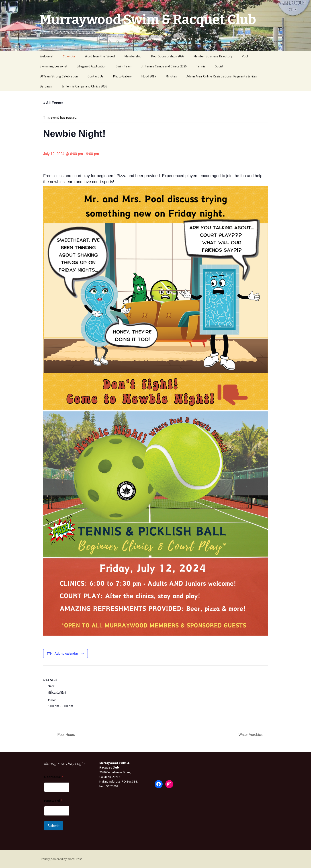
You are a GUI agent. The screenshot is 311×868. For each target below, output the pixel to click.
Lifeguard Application (91, 66)
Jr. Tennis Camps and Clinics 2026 (164, 66)
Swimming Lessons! (53, 66)
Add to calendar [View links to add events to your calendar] (66, 654)
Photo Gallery (122, 76)
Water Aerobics (251, 735)
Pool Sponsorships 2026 (167, 56)
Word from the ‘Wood (100, 56)
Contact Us (95, 76)
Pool (245, 56)
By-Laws (46, 86)
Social (219, 66)
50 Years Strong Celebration (59, 76)
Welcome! (46, 56)
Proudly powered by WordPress (61, 859)
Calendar (69, 56)
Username (54, 777)
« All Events (53, 103)
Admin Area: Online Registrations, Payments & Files (222, 76)
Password (53, 801)
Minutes (171, 76)
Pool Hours (66, 735)
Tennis (201, 66)
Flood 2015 (149, 76)
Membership (133, 56)
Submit (54, 826)
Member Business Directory (213, 56)
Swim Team (124, 66)
